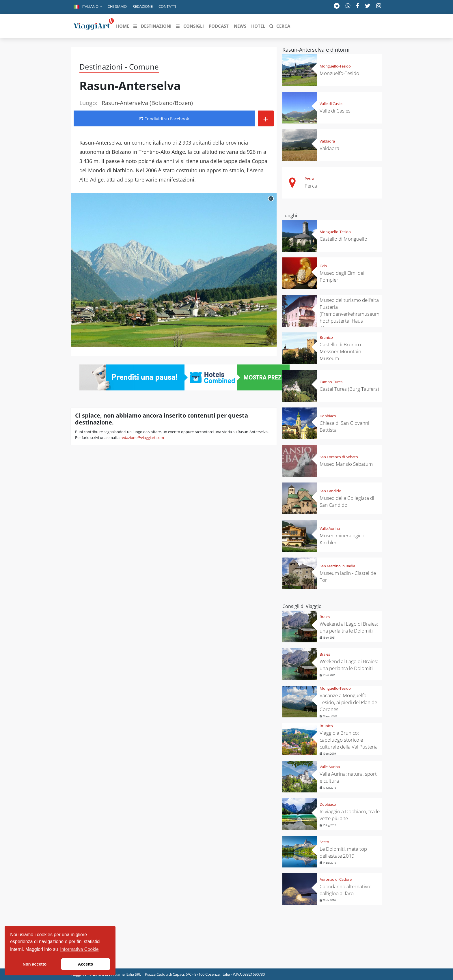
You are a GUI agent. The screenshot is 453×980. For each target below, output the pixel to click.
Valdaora (327, 141)
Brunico (326, 337)
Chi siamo (117, 6)
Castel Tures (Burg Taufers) (349, 389)
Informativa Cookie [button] (79, 949)
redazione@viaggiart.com (142, 437)
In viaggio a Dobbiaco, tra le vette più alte (350, 815)
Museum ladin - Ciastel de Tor (348, 576)
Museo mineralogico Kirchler (342, 539)
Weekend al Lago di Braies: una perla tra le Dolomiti (349, 627)
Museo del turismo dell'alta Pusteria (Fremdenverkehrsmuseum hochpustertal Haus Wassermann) (349, 314)
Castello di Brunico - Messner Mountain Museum (342, 351)
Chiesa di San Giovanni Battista (344, 426)
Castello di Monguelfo (343, 239)
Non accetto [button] (35, 964)
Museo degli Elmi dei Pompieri (342, 276)
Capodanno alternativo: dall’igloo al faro (345, 890)
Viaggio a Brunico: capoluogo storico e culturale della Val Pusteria (349, 740)
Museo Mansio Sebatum (346, 464)
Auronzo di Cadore (336, 879)
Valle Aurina (330, 528)
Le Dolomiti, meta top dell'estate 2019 (343, 852)
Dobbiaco (328, 416)
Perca (309, 179)
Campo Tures (331, 382)
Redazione (143, 6)
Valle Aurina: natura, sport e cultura (348, 777)
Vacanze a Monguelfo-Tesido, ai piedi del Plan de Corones (348, 702)
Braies (325, 617)
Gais (323, 266)
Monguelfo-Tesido (335, 66)
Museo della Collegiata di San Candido (347, 501)
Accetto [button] (86, 964)
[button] (88, 7)
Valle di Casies (331, 104)
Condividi (164, 119)
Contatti (167, 6)
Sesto (324, 842)
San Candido (330, 491)
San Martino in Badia (337, 566)
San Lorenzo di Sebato (339, 457)
